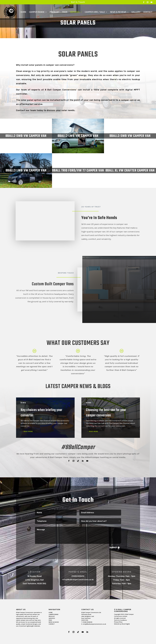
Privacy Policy (118, 622)
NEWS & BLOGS (54, 622)
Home (23, 12)
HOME (51, 612)
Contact (148, 12)
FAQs (65, 12)
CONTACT (52, 624)
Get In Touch (78, 2)
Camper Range (37, 12)
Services (75, 12)
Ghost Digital (126, 624)
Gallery (136, 12)
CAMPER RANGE (54, 614)
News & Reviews (118, 12)
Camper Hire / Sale (95, 12)
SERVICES (52, 618)
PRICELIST (52, 616)
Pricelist (54, 12)
